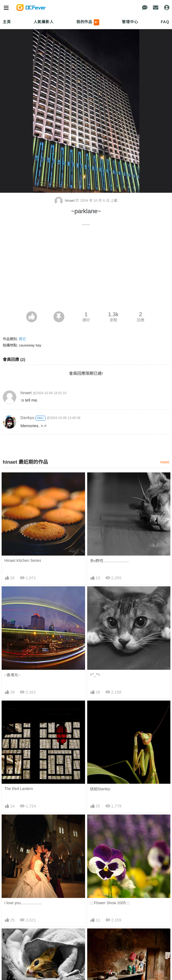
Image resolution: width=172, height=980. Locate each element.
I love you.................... (23, 903)
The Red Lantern (19, 789)
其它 (22, 339)
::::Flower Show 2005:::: (110, 903)
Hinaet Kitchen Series (23, 560)
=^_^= (95, 675)
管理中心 (130, 22)
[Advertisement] (86, 270)
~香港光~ (12, 675)
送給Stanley (100, 789)
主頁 (7, 22)
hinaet (65, 200)
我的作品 (88, 22)
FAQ (165, 22)
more (165, 462)
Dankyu (27, 417)
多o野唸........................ (109, 561)
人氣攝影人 (44, 22)
